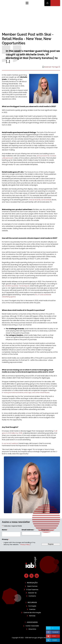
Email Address (28, 530)
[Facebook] (53, 632)
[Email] (53, 636)
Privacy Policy (25, 544)
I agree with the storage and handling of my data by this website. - (19, 543)
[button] (52, 3)
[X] (53, 628)
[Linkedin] (53, 640)
